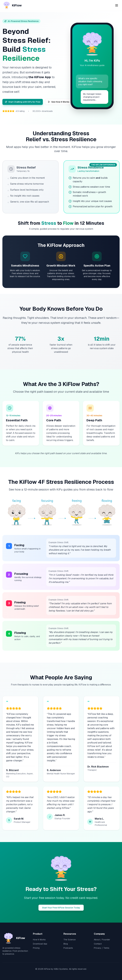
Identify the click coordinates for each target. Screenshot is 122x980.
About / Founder (102, 940)
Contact (98, 944)
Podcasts (68, 948)
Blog (66, 944)
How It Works (39, 940)
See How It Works (59, 102)
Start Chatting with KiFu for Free (23, 102)
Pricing (36, 948)
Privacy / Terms (102, 948)
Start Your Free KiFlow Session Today (61, 908)
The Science (70, 940)
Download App (40, 944)
